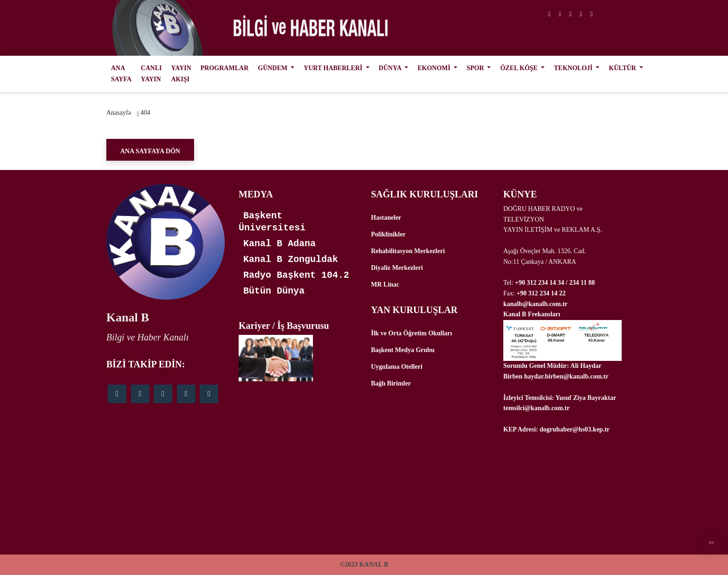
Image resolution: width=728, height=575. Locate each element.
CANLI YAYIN (151, 74)
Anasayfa (119, 113)
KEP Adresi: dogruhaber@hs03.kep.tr (556, 429)
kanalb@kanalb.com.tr (535, 304)
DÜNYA (391, 68)
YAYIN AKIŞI (181, 74)
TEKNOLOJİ (574, 68)
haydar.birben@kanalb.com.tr (566, 376)
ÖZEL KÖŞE (520, 68)
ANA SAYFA (121, 74)
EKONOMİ (435, 68)
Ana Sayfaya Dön (150, 151)
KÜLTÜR (623, 68)
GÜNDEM (273, 68)
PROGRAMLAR (224, 68)
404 (145, 113)
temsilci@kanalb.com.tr (536, 408)
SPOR (476, 68)
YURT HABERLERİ (334, 68)
